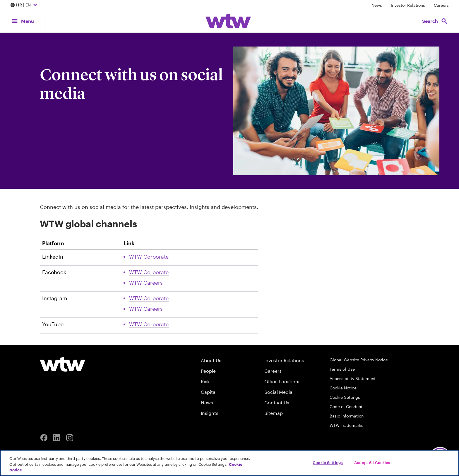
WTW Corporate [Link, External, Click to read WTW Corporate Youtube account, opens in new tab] (149, 324)
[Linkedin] (57, 438)
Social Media (278, 392)
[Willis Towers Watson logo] (62, 364)
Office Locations (282, 381)
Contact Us (277, 402)
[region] (229, 463)
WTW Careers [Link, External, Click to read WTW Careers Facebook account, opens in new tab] (146, 283)
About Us (211, 360)
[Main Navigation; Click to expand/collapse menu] (23, 21)
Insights (210, 413)
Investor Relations (408, 5)
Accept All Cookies (372, 462)
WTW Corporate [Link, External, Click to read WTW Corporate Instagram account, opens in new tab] (149, 298)
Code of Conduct (346, 407)
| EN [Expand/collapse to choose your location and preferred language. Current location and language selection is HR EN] (24, 5)
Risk (205, 381)
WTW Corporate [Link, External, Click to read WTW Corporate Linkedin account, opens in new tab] (149, 257)
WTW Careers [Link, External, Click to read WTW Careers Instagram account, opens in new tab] (146, 309)
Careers (441, 5)
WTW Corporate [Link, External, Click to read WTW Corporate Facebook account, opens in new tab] (149, 272)
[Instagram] (70, 438)
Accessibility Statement (353, 378)
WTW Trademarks (346, 425)
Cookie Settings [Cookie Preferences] (345, 397)
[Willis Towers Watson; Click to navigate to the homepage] (228, 21)
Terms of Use (342, 369)
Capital (209, 392)
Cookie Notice (343, 388)
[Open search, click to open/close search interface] (435, 21)
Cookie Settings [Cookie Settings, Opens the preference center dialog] (328, 462)
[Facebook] (44, 438)
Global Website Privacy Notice (359, 360)
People (208, 371)
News (377, 5)
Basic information (347, 416)
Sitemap (274, 413)
